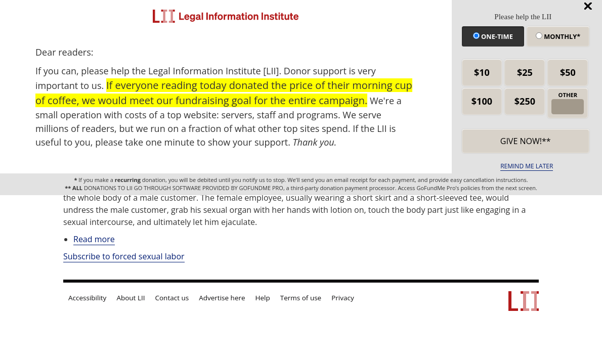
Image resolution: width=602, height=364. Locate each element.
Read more (94, 239)
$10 (482, 72)
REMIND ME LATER (527, 166)
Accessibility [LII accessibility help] (87, 298)
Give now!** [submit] (526, 141)
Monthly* (558, 36)
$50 (568, 72)
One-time (493, 36)
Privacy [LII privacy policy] (343, 298)
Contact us (172, 298)
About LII (131, 298)
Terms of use (301, 298)
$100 (482, 101)
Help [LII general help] (263, 298)
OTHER (568, 95)
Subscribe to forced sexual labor (124, 256)
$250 (525, 101)
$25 (525, 72)
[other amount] (568, 107)
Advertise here (222, 298)
